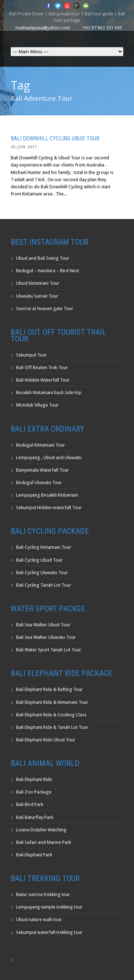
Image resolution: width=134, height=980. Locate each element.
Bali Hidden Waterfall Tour (43, 380)
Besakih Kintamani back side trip (49, 392)
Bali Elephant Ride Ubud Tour (46, 740)
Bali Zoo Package (34, 792)
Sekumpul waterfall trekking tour (49, 932)
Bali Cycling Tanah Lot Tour (44, 585)
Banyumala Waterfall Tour (43, 470)
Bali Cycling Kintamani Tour (44, 547)
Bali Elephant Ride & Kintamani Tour (52, 702)
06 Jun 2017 (24, 147)
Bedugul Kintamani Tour (41, 445)
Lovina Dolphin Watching (41, 830)
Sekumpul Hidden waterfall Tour (49, 508)
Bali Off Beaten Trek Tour (42, 367)
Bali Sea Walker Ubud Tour (43, 625)
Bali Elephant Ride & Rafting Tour (49, 689)
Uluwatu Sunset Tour (37, 296)
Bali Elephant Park (34, 855)
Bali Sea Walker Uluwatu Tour (46, 637)
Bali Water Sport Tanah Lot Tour (49, 650)
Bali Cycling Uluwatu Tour (42, 573)
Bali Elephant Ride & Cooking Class (51, 715)
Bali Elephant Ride (34, 779)
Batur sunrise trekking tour (43, 894)
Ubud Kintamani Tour (38, 283)
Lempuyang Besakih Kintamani (47, 495)
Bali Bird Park (30, 804)
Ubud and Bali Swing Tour (43, 258)
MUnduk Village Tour (37, 405)
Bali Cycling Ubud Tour (39, 560)
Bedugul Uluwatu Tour (39, 482)
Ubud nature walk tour (39, 919)
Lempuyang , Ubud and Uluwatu (49, 457)
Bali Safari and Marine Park (44, 842)
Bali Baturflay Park (35, 817)
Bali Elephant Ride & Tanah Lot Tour (52, 727)
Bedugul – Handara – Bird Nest (48, 271)
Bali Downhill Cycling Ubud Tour (55, 138)
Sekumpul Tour (31, 355)
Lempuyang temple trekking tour (49, 907)
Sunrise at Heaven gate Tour (45, 309)
